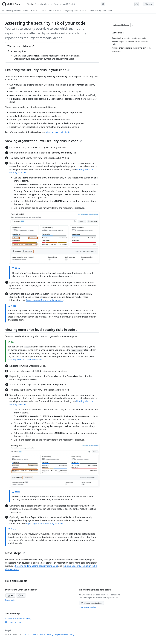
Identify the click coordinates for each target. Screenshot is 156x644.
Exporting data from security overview (45, 300)
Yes (10, 595)
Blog (72, 634)
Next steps (15, 553)
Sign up (148, 4)
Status (42, 634)
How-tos (34, 10)
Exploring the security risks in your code (37, 70)
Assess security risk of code (100, 10)
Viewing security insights (58, 132)
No (21, 595)
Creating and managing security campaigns (37, 566)
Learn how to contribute (88, 607)
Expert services (62, 634)
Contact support (13, 622)
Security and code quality (17, 10)
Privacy (35, 634)
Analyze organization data (74, 10)
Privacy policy (10, 600)
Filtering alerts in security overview (25, 360)
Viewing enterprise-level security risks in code (42, 330)
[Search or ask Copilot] (79, 4)
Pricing (50, 634)
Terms (27, 634)
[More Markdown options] (133, 25)
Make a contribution (91, 603)
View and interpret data (51, 10)
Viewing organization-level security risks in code (43, 141)
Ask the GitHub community (18, 618)
